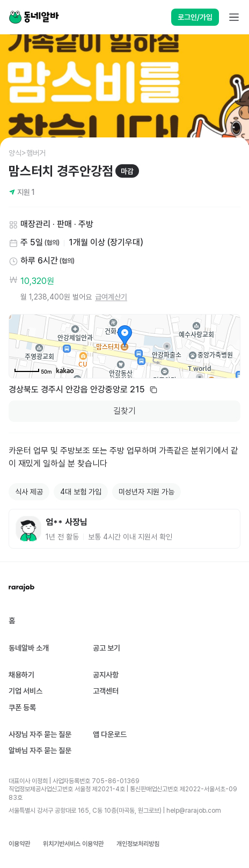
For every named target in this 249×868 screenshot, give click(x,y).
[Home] (34, 17)
